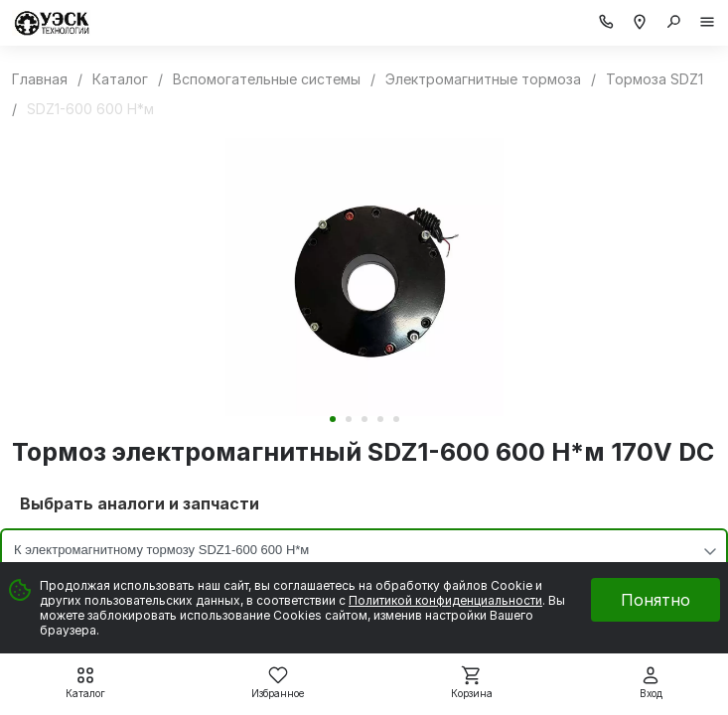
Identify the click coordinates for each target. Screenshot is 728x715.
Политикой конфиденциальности (445, 600)
